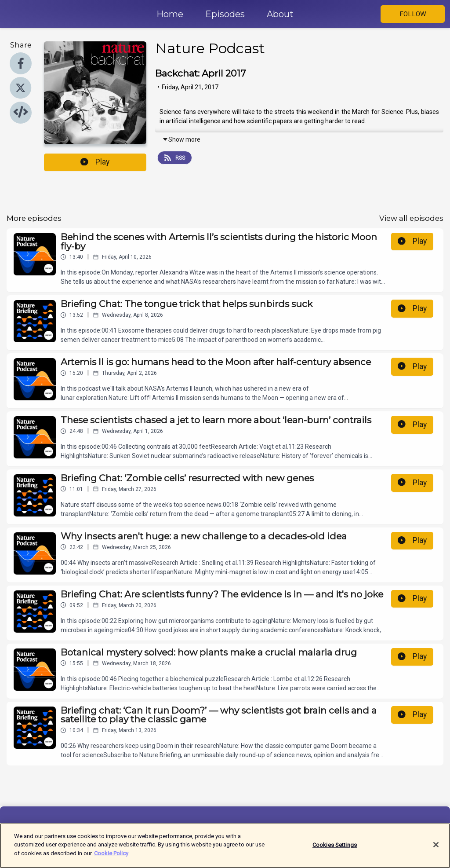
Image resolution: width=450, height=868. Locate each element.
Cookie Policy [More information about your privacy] (111, 858)
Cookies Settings (335, 849)
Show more (181, 139)
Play (95, 162)
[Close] (436, 850)
